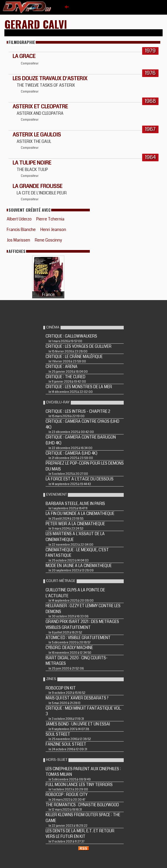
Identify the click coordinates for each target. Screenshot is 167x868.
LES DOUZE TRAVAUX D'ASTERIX (50, 78)
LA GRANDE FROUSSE (37, 186)
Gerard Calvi (36, 24)
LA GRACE (24, 56)
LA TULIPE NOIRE (32, 163)
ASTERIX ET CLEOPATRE (40, 107)
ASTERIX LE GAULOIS (37, 135)
